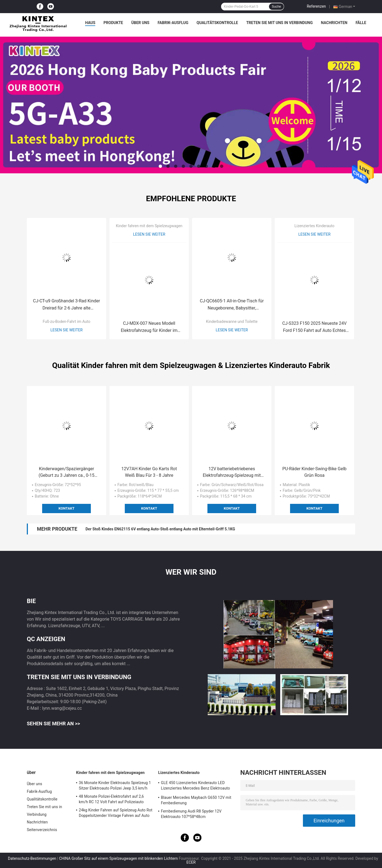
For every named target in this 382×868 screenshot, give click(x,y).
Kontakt (66, 508)
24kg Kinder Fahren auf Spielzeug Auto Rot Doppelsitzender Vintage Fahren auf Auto (116, 813)
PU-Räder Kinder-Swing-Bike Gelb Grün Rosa (315, 472)
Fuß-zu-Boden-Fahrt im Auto (66, 322)
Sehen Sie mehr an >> (53, 724)
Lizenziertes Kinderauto (314, 226)
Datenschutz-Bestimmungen (32, 858)
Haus (90, 23)
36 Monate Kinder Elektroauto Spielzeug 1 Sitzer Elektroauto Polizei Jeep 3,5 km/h (115, 785)
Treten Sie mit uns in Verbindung (280, 23)
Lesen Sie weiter (66, 330)
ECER (191, 862)
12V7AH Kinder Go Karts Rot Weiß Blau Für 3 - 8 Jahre (149, 472)
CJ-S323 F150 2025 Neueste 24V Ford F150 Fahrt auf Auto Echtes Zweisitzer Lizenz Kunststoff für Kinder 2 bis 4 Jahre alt (314, 327)
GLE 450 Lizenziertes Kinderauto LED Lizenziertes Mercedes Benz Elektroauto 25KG (195, 786)
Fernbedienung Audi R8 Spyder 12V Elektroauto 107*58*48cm (191, 814)
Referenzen (316, 6)
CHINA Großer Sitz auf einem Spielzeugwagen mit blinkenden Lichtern (118, 858)
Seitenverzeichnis (42, 830)
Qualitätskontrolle (217, 23)
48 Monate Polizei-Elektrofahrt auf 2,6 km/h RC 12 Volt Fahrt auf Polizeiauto (111, 799)
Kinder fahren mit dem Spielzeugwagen (149, 226)
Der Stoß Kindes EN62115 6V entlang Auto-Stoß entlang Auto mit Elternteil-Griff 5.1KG (160, 529)
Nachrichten (334, 23)
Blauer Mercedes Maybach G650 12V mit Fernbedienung (196, 800)
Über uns (140, 23)
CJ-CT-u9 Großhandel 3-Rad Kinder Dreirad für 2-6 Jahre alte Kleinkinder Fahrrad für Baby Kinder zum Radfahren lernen (66, 305)
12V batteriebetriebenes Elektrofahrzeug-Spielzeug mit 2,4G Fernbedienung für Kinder (232, 472)
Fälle (361, 23)
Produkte (113, 23)
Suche (276, 7)
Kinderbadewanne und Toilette (232, 322)
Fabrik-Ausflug (173, 23)
